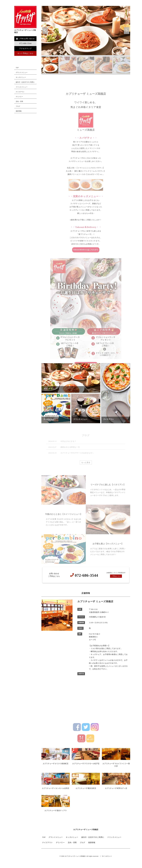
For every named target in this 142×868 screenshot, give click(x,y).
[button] (127, 31)
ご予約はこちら (116, 576)
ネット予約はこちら (25, 53)
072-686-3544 (25, 43)
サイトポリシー (107, 856)
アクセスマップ (25, 48)
